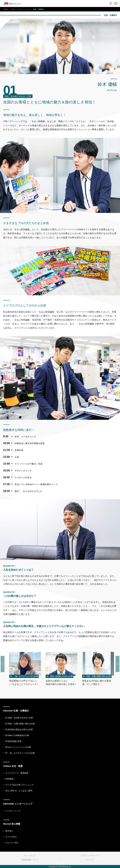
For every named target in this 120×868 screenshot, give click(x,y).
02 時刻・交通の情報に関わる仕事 (19, 724)
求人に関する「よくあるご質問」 (19, 791)
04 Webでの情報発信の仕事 (16, 735)
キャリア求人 (10, 837)
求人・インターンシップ (20, 9)
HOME (5, 9)
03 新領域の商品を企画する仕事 (18, 730)
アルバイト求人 (11, 843)
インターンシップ (12, 811)
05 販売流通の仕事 (12, 741)
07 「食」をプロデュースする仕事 (19, 753)
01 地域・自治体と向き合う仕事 (18, 718)
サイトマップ (30, 856)
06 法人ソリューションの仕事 (17, 747)
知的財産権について (30, 860)
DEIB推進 (8, 779)
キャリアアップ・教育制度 (16, 773)
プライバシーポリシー (90, 856)
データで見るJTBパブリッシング (18, 785)
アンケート (90, 860)
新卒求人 (8, 831)
